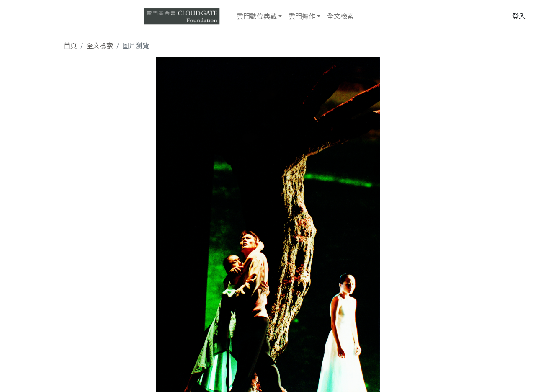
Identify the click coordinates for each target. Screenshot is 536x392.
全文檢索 (340, 16)
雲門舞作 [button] (302, 16)
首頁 (70, 45)
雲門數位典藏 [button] (257, 16)
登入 (519, 16)
